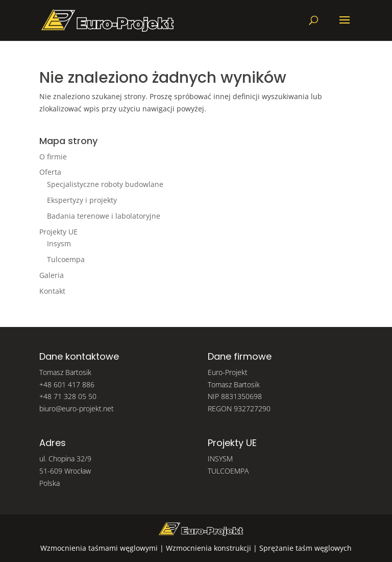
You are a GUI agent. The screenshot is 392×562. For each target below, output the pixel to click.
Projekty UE (58, 232)
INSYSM (220, 459)
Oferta (50, 172)
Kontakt (52, 291)
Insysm (59, 243)
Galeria (52, 275)
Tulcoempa (66, 259)
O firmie (53, 157)
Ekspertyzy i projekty (82, 200)
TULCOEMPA (228, 471)
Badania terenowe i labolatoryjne (104, 216)
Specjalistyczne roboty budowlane (105, 184)
